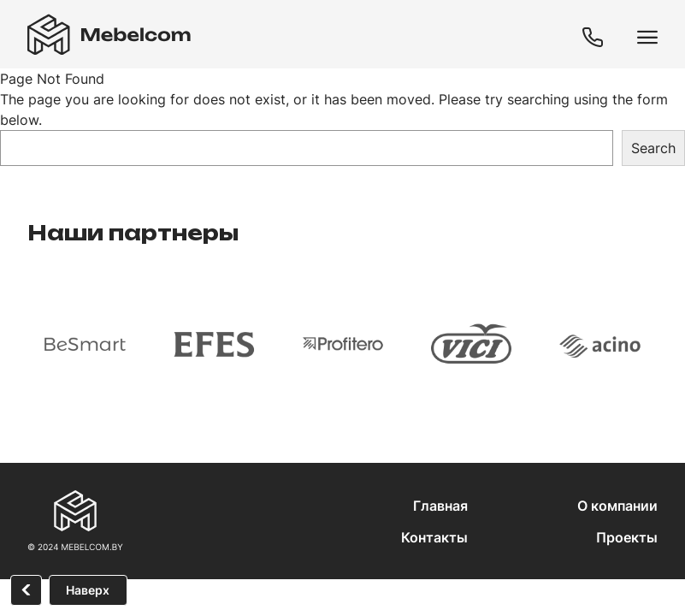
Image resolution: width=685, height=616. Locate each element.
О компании (617, 506)
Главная (440, 506)
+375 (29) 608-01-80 (596, 38)
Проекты (627, 537)
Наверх (88, 590)
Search (653, 148)
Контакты (434, 537)
